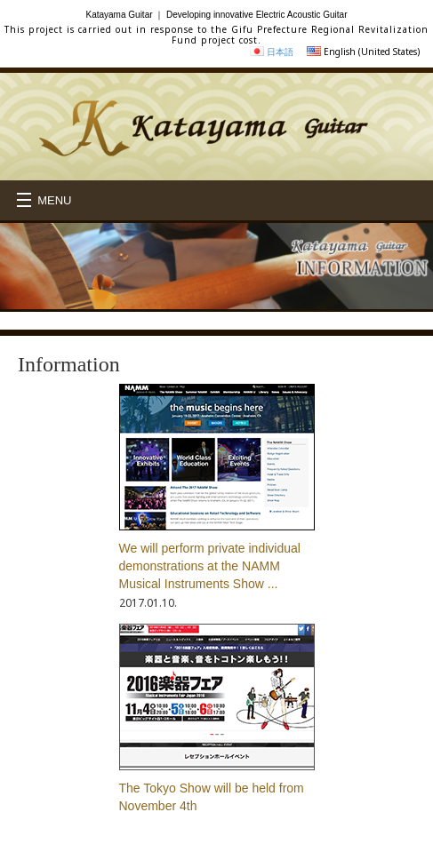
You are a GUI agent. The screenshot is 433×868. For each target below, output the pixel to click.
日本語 (280, 52)
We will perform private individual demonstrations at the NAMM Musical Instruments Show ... (210, 566)
